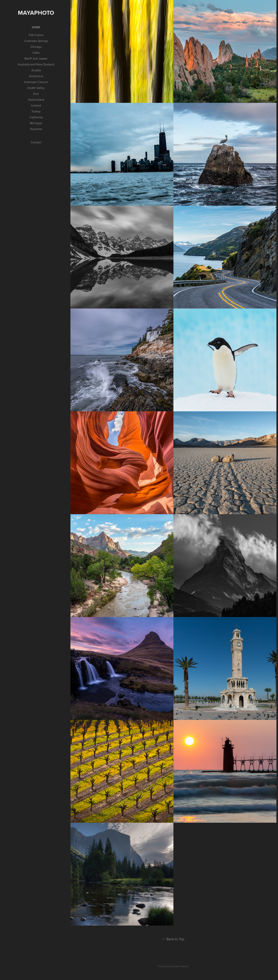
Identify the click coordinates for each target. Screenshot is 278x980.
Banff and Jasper (36, 58)
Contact (36, 142)
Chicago (36, 47)
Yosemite (36, 129)
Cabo (36, 52)
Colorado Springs (36, 41)
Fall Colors (36, 35)
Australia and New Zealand (36, 64)
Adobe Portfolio (180, 966)
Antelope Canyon (36, 82)
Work (36, 27)
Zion (36, 94)
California (36, 117)
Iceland (36, 105)
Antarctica (36, 76)
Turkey (36, 111)
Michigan (36, 123)
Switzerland (36, 100)
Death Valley (36, 88)
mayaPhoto (36, 13)
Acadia (36, 70)
